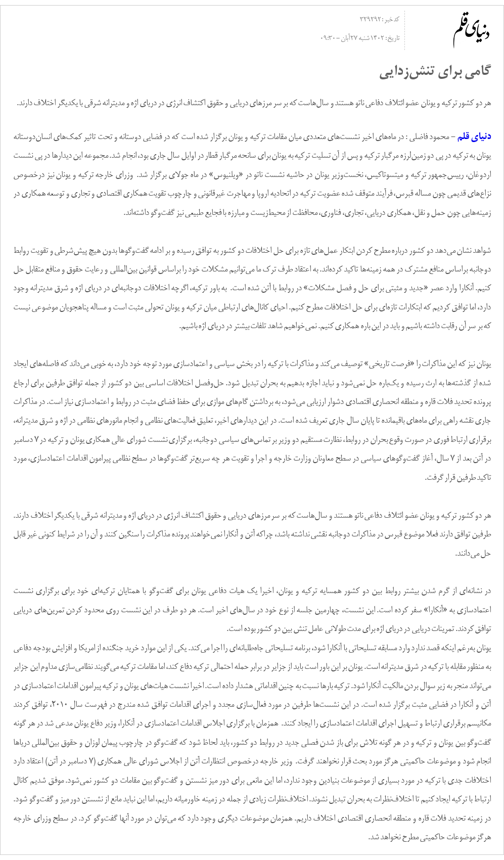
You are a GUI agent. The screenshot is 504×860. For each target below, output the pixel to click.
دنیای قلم (474, 137)
